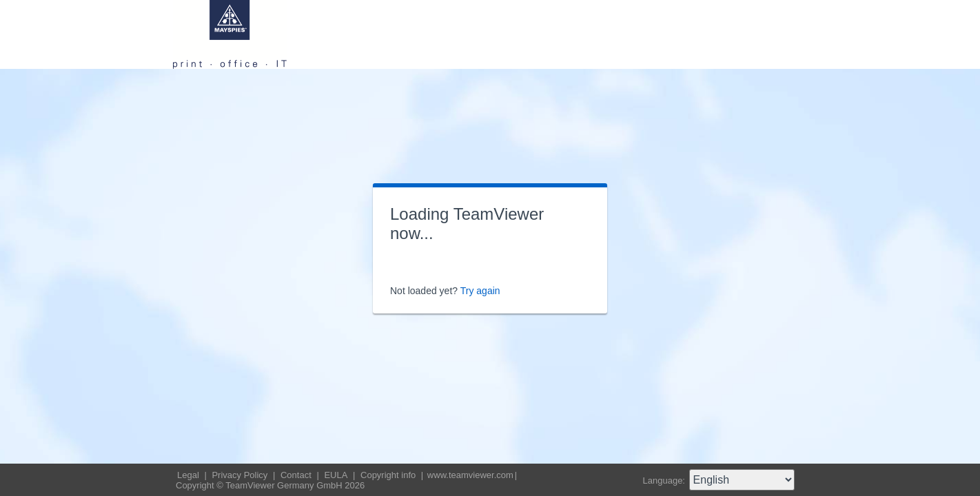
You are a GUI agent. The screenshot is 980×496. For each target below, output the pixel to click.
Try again (480, 291)
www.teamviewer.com (470, 475)
